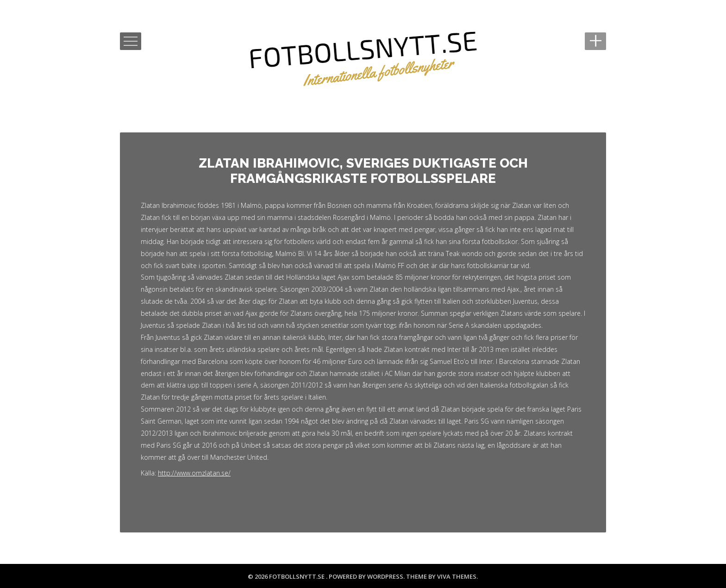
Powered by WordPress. (367, 576)
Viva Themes (457, 576)
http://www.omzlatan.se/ (194, 473)
